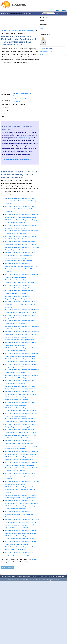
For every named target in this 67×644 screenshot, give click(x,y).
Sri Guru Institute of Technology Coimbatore (21, 31)
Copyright (34, 576)
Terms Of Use (53, 576)
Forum (26, 13)
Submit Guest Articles (8, 576)
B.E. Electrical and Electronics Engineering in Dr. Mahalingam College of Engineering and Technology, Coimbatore (21, 201)
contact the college (25, 138)
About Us (19, 576)
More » (31, 13)
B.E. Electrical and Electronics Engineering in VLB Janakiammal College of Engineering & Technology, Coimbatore (20, 304)
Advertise (61, 576)
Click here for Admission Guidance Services (16, 160)
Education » (4, 13)
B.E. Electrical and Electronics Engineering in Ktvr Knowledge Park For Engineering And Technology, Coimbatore (20, 476)
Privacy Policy (43, 576)
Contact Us (27, 576)
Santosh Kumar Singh (47, 52)
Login (58, 10)
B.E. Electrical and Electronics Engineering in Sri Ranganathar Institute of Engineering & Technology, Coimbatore (20, 490)
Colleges (4, 31)
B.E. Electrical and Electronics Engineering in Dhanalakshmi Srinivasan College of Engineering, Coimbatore (20, 514)
